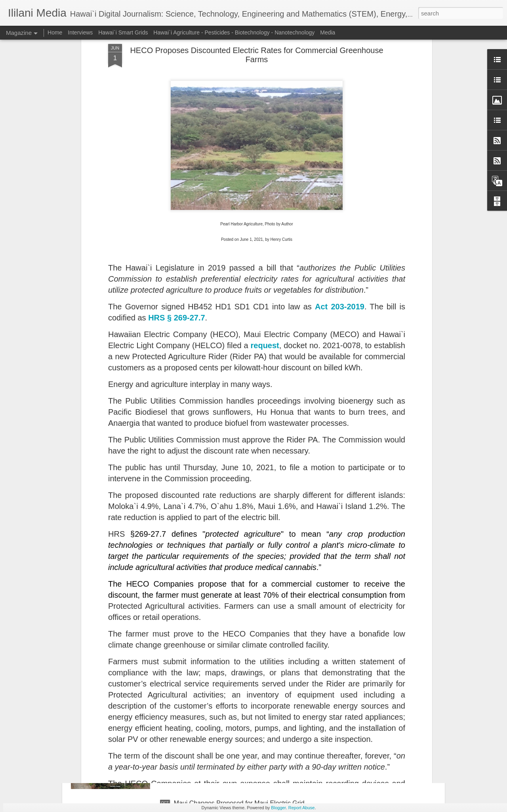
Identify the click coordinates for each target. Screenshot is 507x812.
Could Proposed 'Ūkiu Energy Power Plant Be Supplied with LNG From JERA (238, 717)
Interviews (80, 32)
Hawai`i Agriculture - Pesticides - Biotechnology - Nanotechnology (234, 32)
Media (328, 32)
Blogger (278, 808)
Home (55, 32)
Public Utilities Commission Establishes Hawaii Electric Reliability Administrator (239, 627)
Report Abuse (302, 808)
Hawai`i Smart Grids (123, 32)
